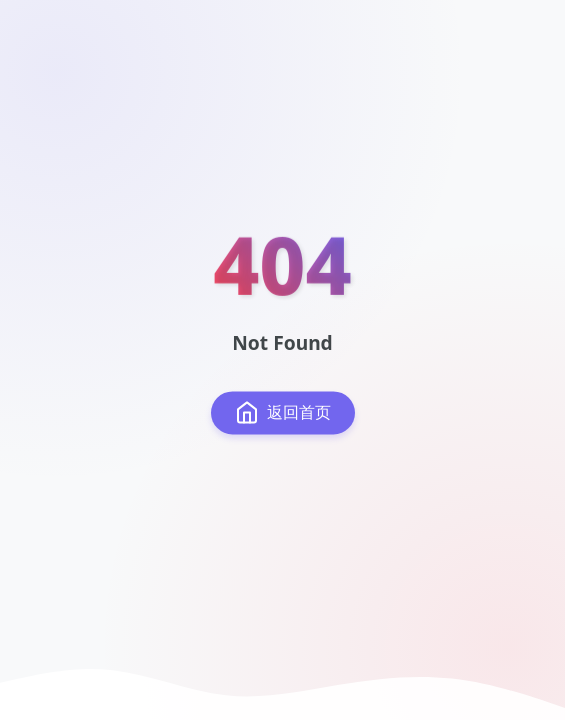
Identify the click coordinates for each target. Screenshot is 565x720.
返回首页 (283, 413)
